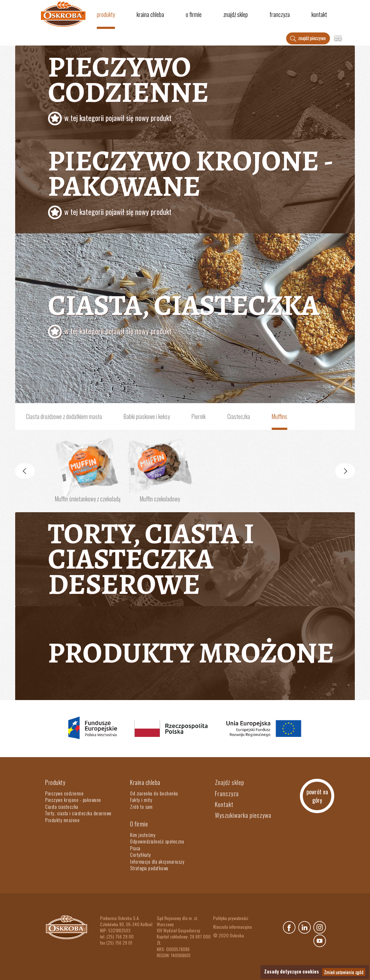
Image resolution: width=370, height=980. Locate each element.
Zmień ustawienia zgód (344, 972)
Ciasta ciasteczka (62, 807)
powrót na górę (317, 796)
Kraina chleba (150, 14)
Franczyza (280, 14)
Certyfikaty (141, 855)
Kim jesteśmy (143, 835)
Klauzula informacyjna (233, 927)
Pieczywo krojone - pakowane (199, 183)
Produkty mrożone (191, 653)
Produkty (106, 14)
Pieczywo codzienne (199, 89)
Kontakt (319, 14)
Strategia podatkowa (149, 868)
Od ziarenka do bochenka (154, 793)
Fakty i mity (141, 800)
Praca (135, 848)
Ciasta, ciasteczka (199, 315)
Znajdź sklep (236, 14)
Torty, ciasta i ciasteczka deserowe (151, 559)
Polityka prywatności (231, 918)
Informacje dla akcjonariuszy (157, 862)
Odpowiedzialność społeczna (157, 841)
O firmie (194, 14)
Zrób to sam (141, 807)
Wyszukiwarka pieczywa (243, 815)
